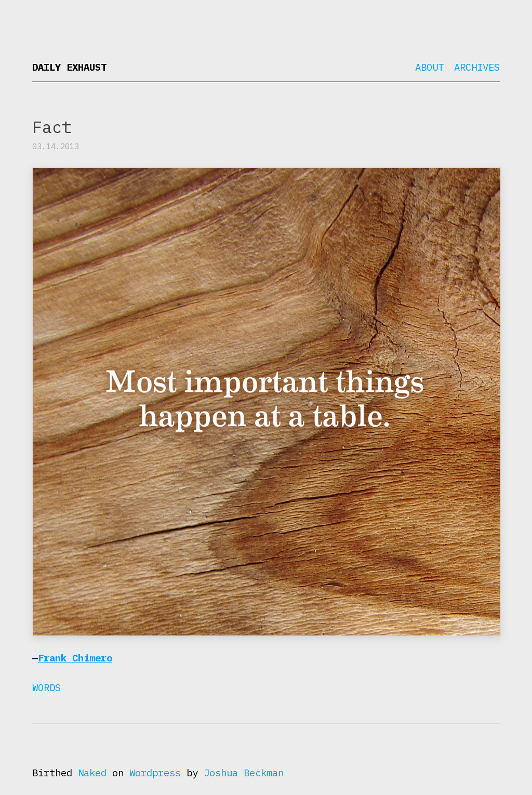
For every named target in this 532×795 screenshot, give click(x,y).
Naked (92, 773)
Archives (477, 67)
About (429, 67)
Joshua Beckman (244, 773)
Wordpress (155, 773)
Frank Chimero (75, 658)
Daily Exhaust (69, 67)
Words (46, 687)
